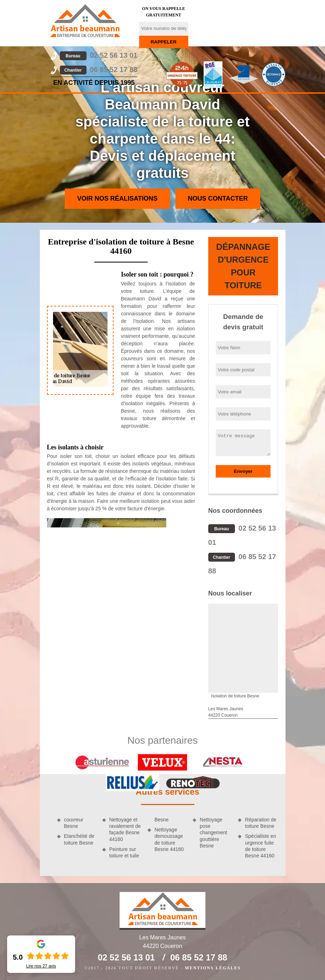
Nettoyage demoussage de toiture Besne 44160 (169, 839)
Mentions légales (213, 968)
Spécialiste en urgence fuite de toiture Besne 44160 (260, 846)
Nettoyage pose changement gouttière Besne (213, 833)
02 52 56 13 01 (99, 55)
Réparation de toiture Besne (261, 823)
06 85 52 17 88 (99, 69)
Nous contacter (218, 198)
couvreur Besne (74, 823)
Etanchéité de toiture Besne (79, 839)
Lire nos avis (41, 966)
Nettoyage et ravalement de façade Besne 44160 (125, 829)
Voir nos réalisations (117, 198)
